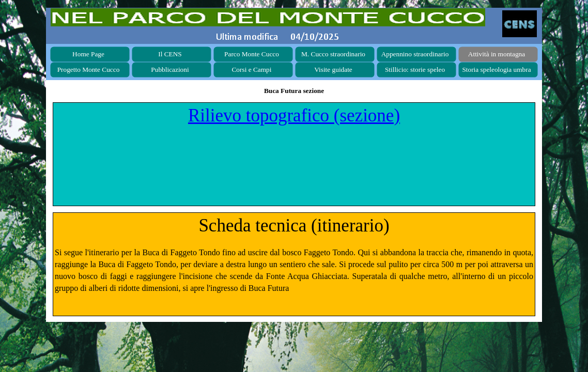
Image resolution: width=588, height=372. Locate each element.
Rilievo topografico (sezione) (294, 115)
